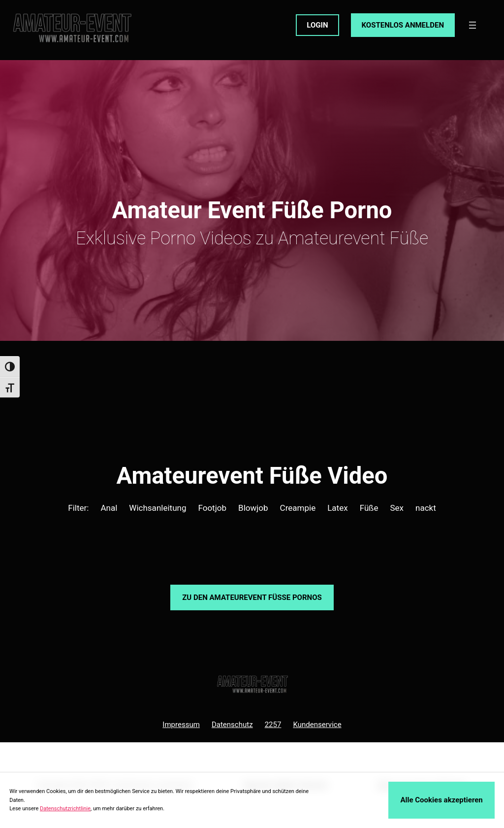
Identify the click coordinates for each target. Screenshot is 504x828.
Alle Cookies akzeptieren (441, 800)
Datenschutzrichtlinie (65, 809)
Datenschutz (232, 725)
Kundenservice (317, 725)
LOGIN (317, 25)
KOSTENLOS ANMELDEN (403, 25)
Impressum (181, 725)
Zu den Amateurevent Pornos (252, 597)
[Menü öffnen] (472, 25)
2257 (273, 725)
